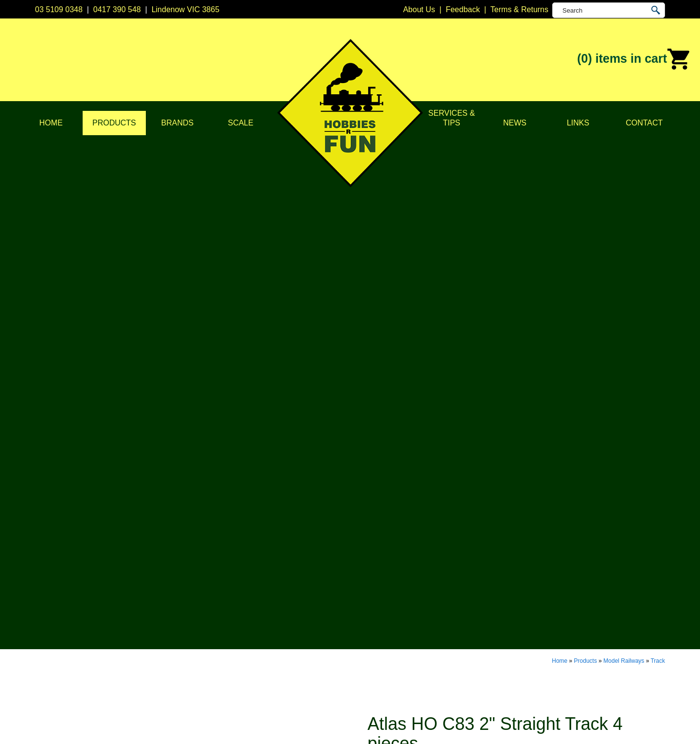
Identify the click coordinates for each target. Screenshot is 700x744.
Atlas (359, 558)
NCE (358, 630)
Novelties (240, 667)
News (515, 123)
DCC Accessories (254, 570)
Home (51, 123)
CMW (360, 582)
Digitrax (363, 594)
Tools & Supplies (253, 655)
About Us (114, 570)
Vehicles (239, 606)
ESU (358, 606)
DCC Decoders (250, 558)
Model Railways (624, 137)
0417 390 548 (117, 9)
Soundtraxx (370, 643)
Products (114, 123)
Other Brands (373, 679)
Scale (241, 123)
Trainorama (370, 667)
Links (578, 123)
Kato (358, 618)
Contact (644, 123)
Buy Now (405, 304)
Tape (233, 643)
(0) (634, 59)
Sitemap (49, 725)
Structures (242, 594)
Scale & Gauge (124, 618)
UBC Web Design (300, 725)
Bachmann (369, 570)
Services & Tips (452, 118)
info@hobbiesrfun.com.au (520, 594)
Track (658, 137)
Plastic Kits (243, 618)
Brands (178, 123)
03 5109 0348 (59, 9)
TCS (358, 655)
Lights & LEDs (249, 630)
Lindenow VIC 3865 (186, 9)
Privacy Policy (122, 582)
